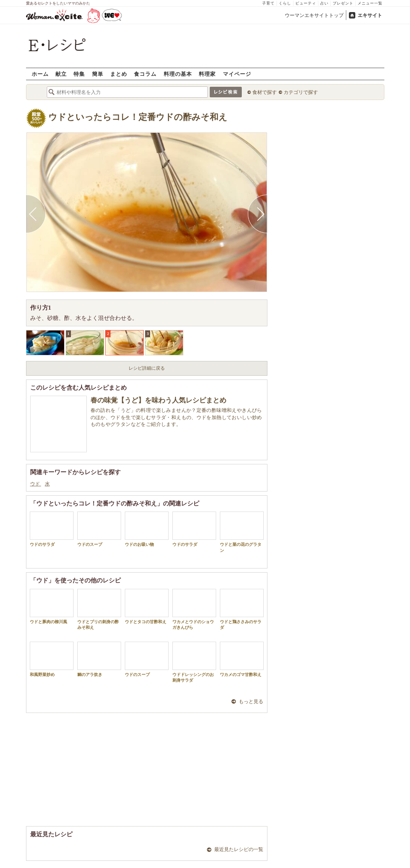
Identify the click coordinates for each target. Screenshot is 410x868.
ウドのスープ (99, 529)
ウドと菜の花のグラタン (242, 532)
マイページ (237, 74)
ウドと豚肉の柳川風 (52, 606)
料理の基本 (178, 74)
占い (324, 3)
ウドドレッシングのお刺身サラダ (194, 662)
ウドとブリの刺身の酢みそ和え (99, 609)
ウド (36, 484)
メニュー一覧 (370, 3)
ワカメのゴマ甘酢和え (242, 659)
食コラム (145, 74)
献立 (61, 74)
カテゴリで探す (301, 92)
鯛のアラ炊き (99, 659)
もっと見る (251, 701)
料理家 (207, 74)
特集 (79, 74)
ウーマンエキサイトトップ (314, 15)
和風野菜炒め (52, 659)
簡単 (98, 74)
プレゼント (343, 3)
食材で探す (265, 92)
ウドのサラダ (52, 529)
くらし (285, 3)
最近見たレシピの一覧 (239, 849)
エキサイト (370, 15)
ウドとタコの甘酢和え (147, 606)
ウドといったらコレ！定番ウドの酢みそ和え (138, 117)
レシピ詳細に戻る (147, 368)
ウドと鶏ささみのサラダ (242, 609)
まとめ (119, 74)
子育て (268, 3)
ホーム (40, 74)
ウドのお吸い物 (147, 529)
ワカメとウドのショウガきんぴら (194, 609)
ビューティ (306, 3)
